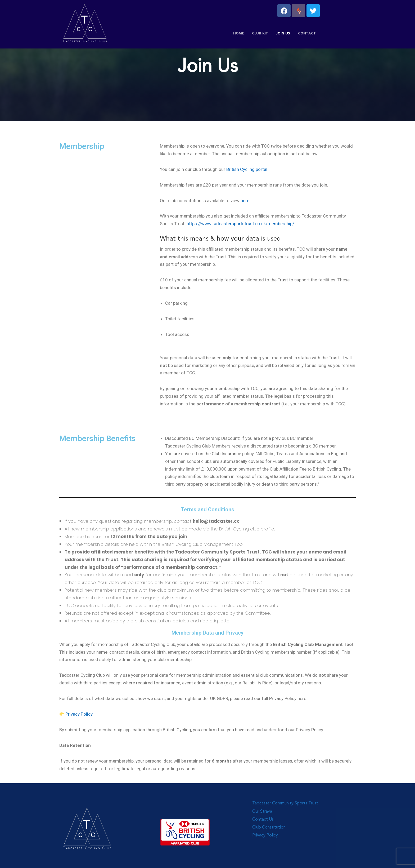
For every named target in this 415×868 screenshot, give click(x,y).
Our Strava (262, 812)
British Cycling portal (247, 169)
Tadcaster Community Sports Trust (285, 803)
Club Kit (260, 34)
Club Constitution (269, 827)
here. (245, 201)
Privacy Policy (78, 714)
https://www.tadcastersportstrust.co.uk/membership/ (240, 224)
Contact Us (263, 820)
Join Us (283, 34)
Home (239, 34)
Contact (307, 34)
